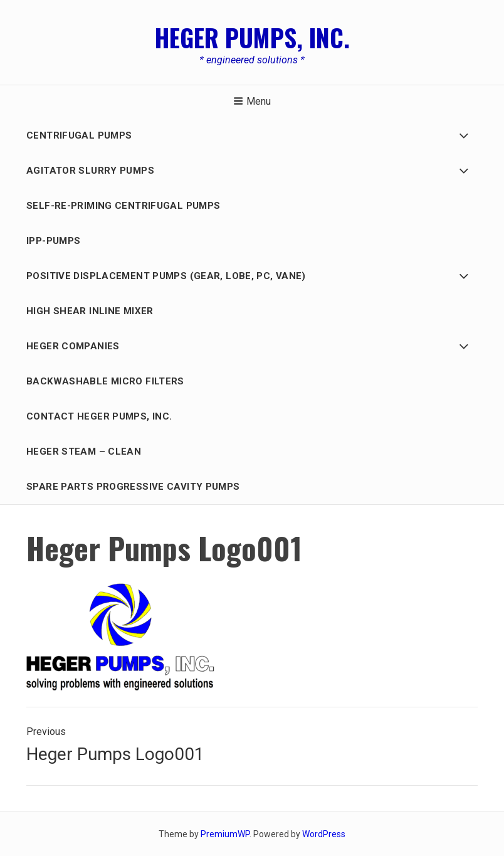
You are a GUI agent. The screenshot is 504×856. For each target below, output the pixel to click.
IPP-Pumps (53, 241)
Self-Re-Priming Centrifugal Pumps (123, 206)
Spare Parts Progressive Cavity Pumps (133, 487)
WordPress (324, 834)
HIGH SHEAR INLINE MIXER (90, 311)
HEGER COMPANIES (73, 346)
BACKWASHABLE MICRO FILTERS (105, 381)
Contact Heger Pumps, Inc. (99, 416)
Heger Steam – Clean (84, 452)
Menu (252, 101)
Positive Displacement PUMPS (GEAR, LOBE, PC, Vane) (166, 276)
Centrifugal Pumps (79, 135)
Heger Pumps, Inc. (252, 37)
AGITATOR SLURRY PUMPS (90, 171)
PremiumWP (225, 834)
